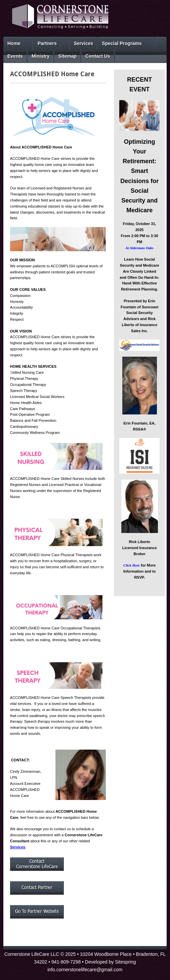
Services (84, 43)
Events (15, 56)
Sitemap (68, 56)
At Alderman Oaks (139, 248)
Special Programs (122, 43)
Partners (47, 43)
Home (14, 43)
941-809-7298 (66, 962)
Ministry (41, 56)
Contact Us (98, 56)
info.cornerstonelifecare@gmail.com (85, 970)
